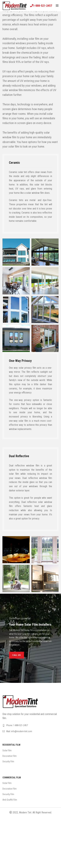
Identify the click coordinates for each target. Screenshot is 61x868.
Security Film (8, 761)
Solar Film (7, 750)
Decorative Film (10, 756)
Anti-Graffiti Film (10, 800)
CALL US (17, 655)
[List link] (30, 725)
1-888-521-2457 (43, 6)
